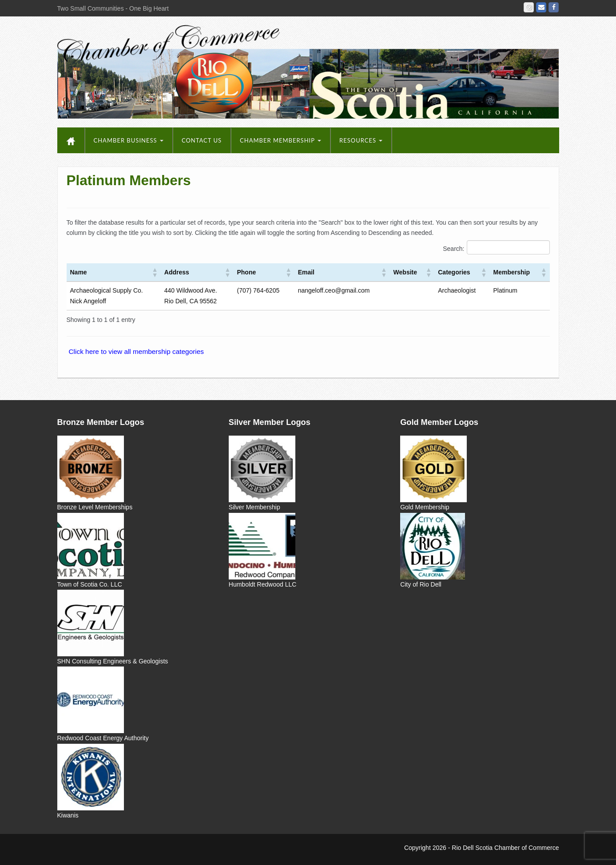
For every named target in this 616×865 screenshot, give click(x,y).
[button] (155, 272)
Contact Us (202, 140)
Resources (361, 140)
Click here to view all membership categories (137, 351)
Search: (453, 249)
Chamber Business (129, 140)
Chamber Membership (280, 140)
